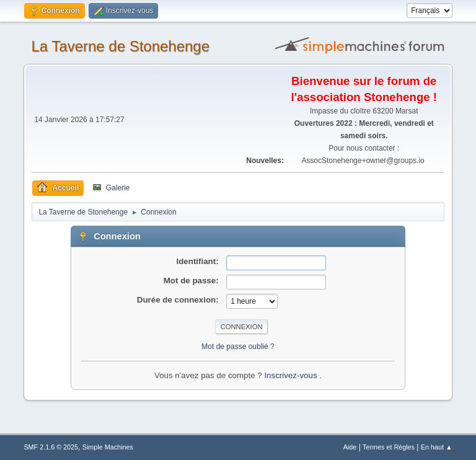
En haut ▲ (437, 447)
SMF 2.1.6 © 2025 (51, 447)
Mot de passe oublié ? (238, 347)
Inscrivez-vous (292, 375)
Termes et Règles (389, 447)
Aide (350, 447)
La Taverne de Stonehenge (120, 46)
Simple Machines (108, 447)
